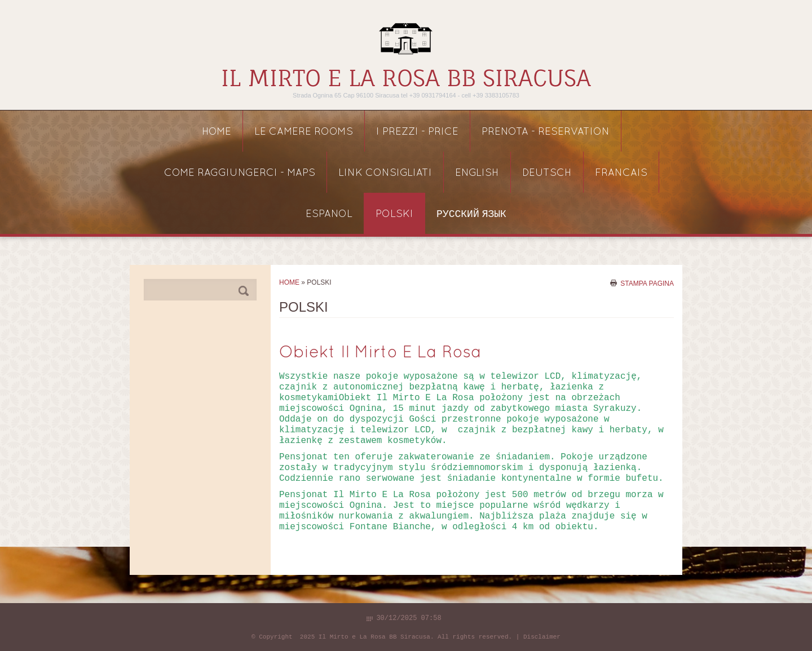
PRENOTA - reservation (546, 132)
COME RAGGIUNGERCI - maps (240, 173)
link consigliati (385, 173)
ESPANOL (329, 214)
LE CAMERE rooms (304, 132)
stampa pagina (647, 283)
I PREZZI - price (417, 132)
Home (217, 132)
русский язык (471, 214)
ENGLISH (477, 173)
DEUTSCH (547, 173)
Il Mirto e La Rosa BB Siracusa (406, 78)
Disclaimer (542, 637)
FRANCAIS (621, 173)
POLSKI (394, 214)
